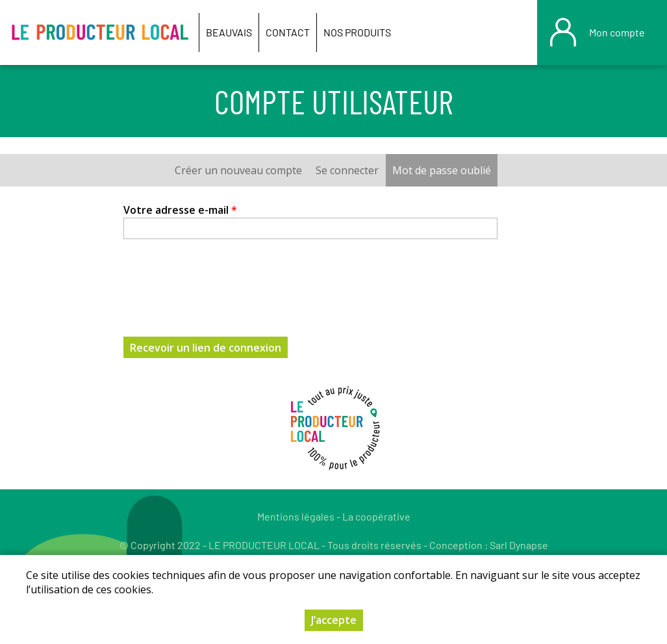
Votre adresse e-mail (180, 210)
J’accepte (334, 620)
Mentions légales (296, 516)
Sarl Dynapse (519, 545)
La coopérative (376, 516)
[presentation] (222, 280)
